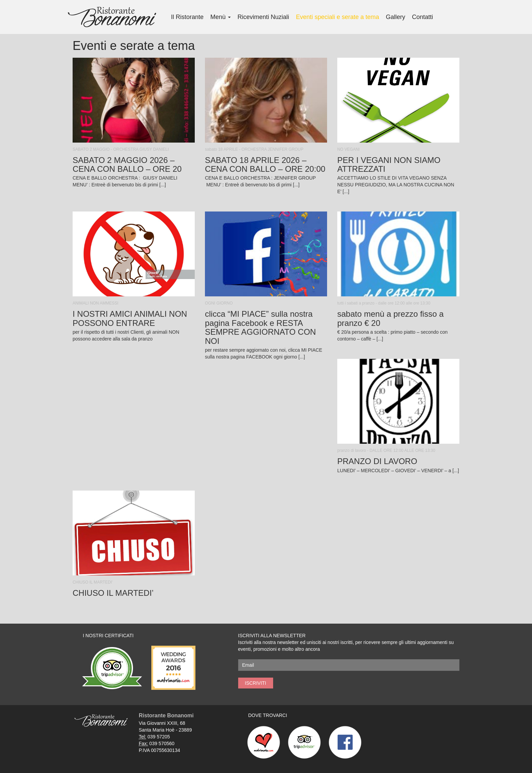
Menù (221, 17)
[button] (134, 125)
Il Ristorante (187, 17)
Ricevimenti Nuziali (263, 17)
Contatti (422, 17)
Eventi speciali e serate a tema (337, 17)
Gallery (395, 17)
